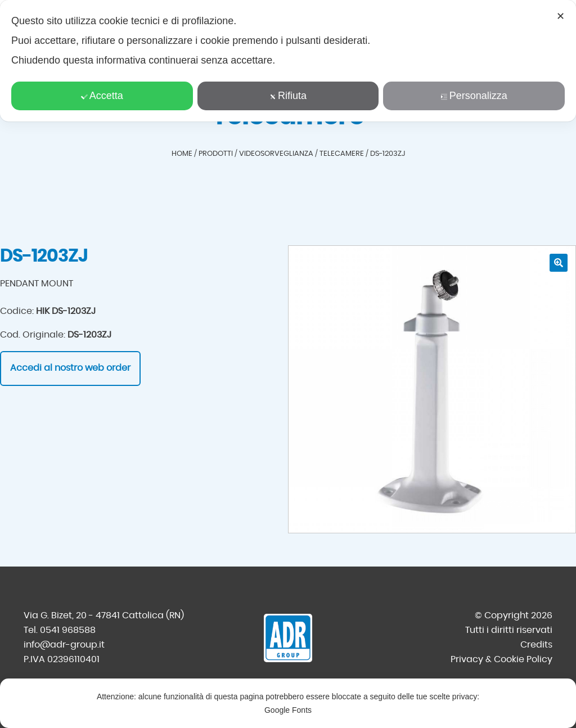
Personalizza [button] (474, 96)
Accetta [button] (102, 96)
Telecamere (342, 154)
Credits (536, 645)
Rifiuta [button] (288, 96)
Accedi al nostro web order (70, 368)
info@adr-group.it (64, 645)
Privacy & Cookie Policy (501, 659)
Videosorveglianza (276, 154)
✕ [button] (561, 16)
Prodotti (216, 154)
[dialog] (288, 61)
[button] (559, 263)
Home (182, 154)
